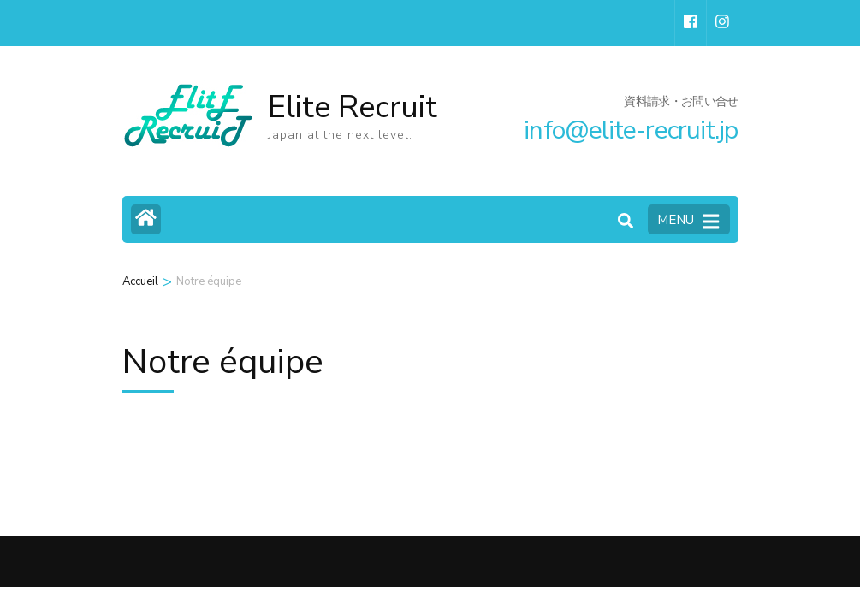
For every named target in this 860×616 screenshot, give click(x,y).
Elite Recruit (353, 107)
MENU (688, 221)
